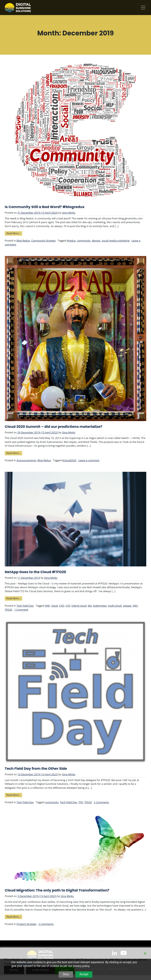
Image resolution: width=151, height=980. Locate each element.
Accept (84, 974)
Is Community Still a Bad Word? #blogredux (45, 207)
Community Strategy (43, 241)
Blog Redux (23, 241)
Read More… (14, 233)
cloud (54, 606)
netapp (127, 606)
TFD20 (8, 610)
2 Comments (101, 802)
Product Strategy (27, 924)
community (84, 241)
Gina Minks (69, 213)
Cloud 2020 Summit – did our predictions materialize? (53, 427)
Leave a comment (89, 460)
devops (96, 241)
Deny (66, 974)
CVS (68, 606)
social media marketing (115, 241)
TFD (81, 802)
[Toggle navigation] (143, 8)
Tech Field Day (25, 606)
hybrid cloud (79, 606)
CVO (62, 606)
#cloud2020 (69, 460)
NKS (135, 606)
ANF (47, 606)
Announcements (26, 460)
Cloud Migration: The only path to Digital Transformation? (57, 890)
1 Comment (21, 610)
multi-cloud (115, 606)
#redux (71, 241)
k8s (90, 606)
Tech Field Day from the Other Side (36, 769)
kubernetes (100, 606)
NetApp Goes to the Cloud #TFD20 (35, 572)
